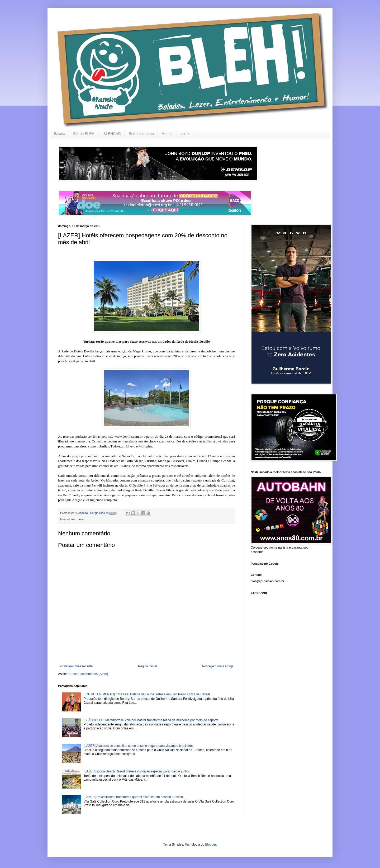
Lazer (185, 134)
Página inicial (147, 666)
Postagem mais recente (76, 666)
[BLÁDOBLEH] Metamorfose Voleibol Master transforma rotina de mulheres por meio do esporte (151, 720)
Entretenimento (141, 134)
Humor (167, 134)
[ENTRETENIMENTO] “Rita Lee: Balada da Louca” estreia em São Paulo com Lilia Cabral (147, 694)
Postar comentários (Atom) (89, 674)
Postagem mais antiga (218, 666)
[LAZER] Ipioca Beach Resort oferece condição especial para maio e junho (136, 771)
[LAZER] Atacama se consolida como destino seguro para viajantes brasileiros (139, 746)
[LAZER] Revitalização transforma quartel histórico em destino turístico (133, 797)
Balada (60, 134)
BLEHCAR (112, 134)
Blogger (211, 845)
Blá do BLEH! (84, 134)
